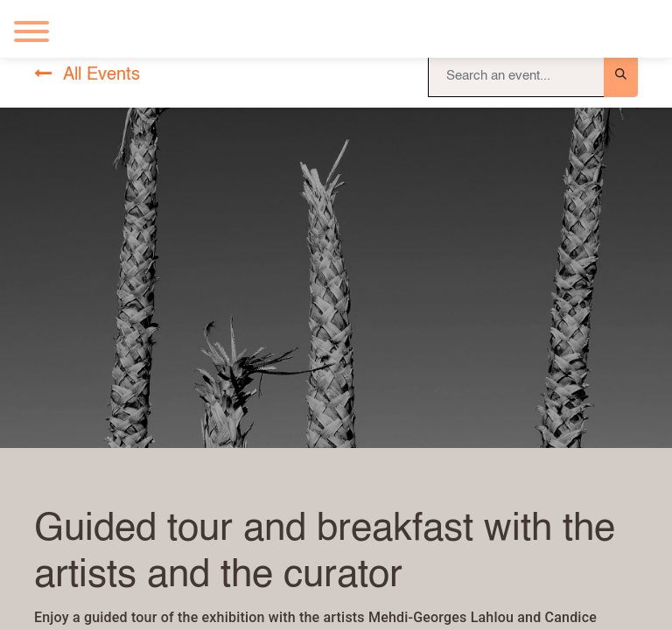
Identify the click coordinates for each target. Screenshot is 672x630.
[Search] (621, 75)
